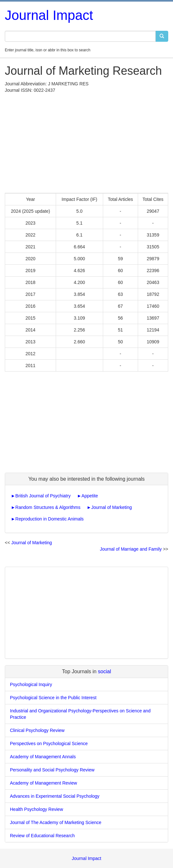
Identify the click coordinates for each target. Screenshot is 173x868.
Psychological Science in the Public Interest (53, 698)
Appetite (90, 496)
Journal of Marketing (112, 507)
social (105, 671)
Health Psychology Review (37, 809)
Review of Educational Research (42, 836)
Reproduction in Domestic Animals (49, 519)
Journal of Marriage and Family (131, 549)
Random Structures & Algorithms (48, 507)
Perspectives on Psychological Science (49, 743)
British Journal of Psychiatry (43, 496)
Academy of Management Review (43, 783)
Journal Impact (49, 15)
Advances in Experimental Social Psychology (55, 796)
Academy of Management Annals (43, 757)
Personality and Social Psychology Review (52, 770)
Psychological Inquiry (31, 684)
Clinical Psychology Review (37, 730)
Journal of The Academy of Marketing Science (56, 822)
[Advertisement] (86, 142)
